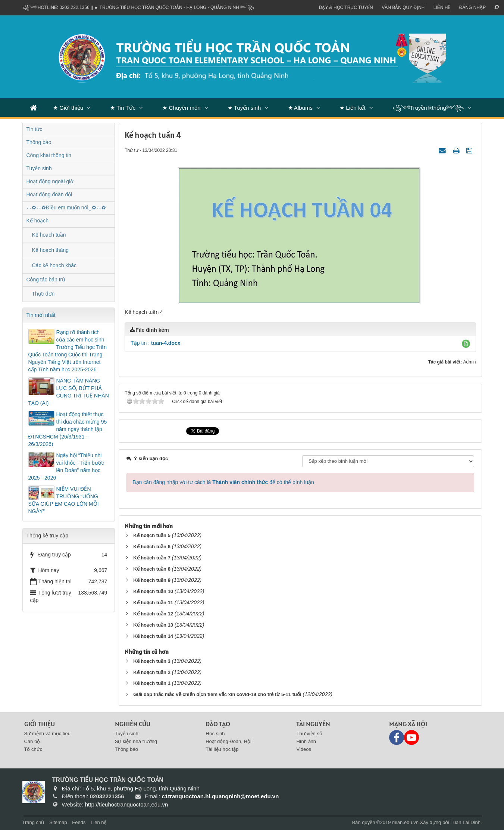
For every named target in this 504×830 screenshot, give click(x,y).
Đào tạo (218, 724)
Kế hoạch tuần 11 (153, 603)
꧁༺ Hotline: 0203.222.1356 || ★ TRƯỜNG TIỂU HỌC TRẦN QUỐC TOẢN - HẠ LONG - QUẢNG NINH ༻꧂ (139, 7)
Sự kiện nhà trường (136, 741)
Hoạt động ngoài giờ (50, 181)
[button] (466, 344)
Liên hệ (442, 7)
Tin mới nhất (41, 315)
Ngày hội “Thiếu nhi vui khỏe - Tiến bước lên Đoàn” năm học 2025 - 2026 (66, 467)
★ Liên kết (352, 108)
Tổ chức (33, 749)
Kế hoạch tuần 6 (152, 547)
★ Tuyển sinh (244, 108)
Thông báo (39, 142)
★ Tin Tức (123, 108)
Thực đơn (43, 294)
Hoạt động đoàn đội (49, 194)
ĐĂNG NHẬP (472, 7)
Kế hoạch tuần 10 (153, 591)
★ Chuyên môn (181, 108)
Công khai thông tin (49, 155)
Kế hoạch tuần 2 (152, 672)
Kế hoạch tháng (51, 250)
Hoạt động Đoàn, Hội (228, 741)
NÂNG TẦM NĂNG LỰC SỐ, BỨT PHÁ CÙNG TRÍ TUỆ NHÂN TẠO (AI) (69, 392)
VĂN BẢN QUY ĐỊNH (403, 7)
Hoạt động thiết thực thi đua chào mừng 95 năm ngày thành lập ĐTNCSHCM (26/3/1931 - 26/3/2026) (68, 429)
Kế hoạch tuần (49, 235)
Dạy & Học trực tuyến (346, 7)
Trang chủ (33, 822)
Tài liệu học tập (222, 749)
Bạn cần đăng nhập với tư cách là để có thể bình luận (223, 482)
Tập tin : (155, 343)
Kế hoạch (38, 221)
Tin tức (35, 129)
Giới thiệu (40, 724)
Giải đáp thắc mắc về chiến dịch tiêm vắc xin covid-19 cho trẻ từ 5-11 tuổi (217, 694)
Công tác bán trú (46, 280)
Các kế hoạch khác (54, 265)
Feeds (79, 822)
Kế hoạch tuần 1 (152, 683)
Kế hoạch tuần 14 (153, 636)
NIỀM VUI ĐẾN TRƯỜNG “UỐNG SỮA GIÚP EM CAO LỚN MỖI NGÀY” (64, 500)
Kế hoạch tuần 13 (153, 625)
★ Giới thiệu (68, 108)
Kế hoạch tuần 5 (152, 535)
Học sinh (215, 734)
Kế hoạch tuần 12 (153, 614)
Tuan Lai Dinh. (466, 822)
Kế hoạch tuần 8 (152, 569)
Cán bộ (32, 741)
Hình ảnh (306, 741)
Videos (304, 749)
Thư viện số (309, 734)
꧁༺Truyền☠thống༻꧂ (428, 108)
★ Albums (300, 108)
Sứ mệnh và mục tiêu (47, 734)
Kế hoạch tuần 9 (152, 580)
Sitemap (58, 822)
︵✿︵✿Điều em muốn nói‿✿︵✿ (66, 207)
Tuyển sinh (39, 168)
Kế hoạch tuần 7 (152, 558)
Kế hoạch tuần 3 (152, 661)
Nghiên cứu (133, 724)
